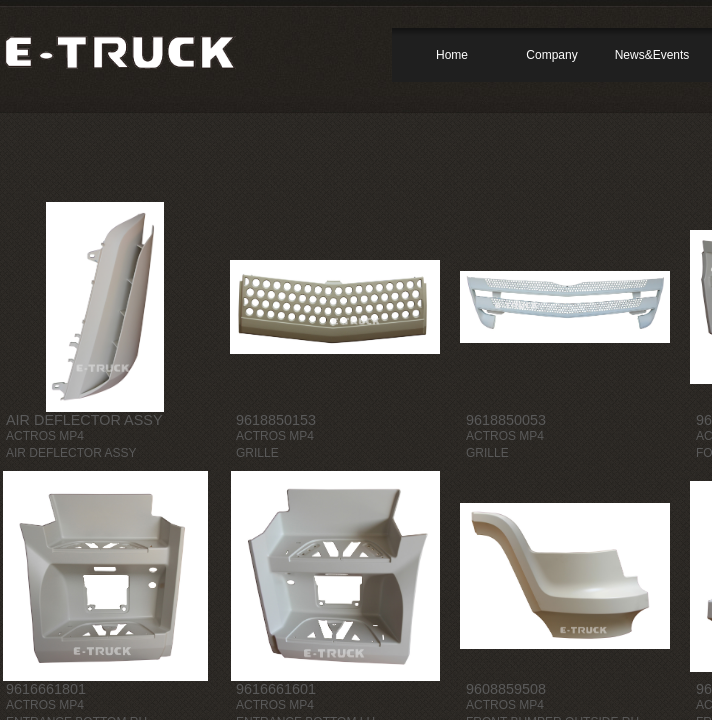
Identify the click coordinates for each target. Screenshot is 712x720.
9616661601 (276, 689)
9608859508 (506, 689)
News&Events (652, 55)
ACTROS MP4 (45, 436)
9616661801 (46, 689)
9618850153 (276, 420)
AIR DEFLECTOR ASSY (84, 420)
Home (452, 55)
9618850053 (506, 420)
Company (551, 55)
